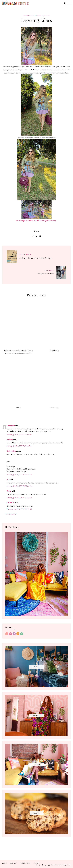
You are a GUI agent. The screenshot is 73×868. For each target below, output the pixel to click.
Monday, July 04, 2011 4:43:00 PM (19, 475)
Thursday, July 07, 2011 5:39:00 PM (19, 509)
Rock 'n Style (11, 451)
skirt (45, 73)
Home (4, 863)
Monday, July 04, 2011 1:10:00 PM (19, 435)
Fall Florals (54, 351)
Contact (13, 863)
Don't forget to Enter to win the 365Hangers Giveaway (36, 221)
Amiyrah (10, 440)
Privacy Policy (25, 863)
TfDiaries (58, 865)
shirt (51, 73)
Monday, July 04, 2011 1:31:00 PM (19, 446)
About (36, 863)
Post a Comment (10, 514)
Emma (9, 491)
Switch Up (54, 408)
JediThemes (68, 865)
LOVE (19, 408)
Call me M (10, 503)
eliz (8, 480)
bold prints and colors (32, 16)
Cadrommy (11, 426)
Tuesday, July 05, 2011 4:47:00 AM (19, 498)
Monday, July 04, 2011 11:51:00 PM (19, 486)
